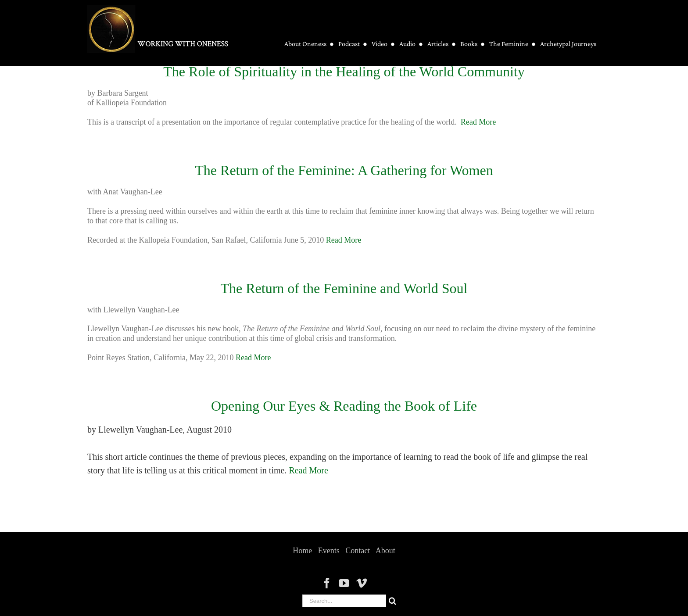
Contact (358, 551)
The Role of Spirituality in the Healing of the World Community (344, 72)
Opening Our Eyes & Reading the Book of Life (344, 406)
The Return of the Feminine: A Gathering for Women (344, 170)
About (385, 551)
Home (302, 551)
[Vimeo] (362, 583)
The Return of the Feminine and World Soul (344, 288)
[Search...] (344, 601)
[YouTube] (344, 583)
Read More (478, 122)
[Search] (392, 601)
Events (329, 551)
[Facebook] (327, 583)
